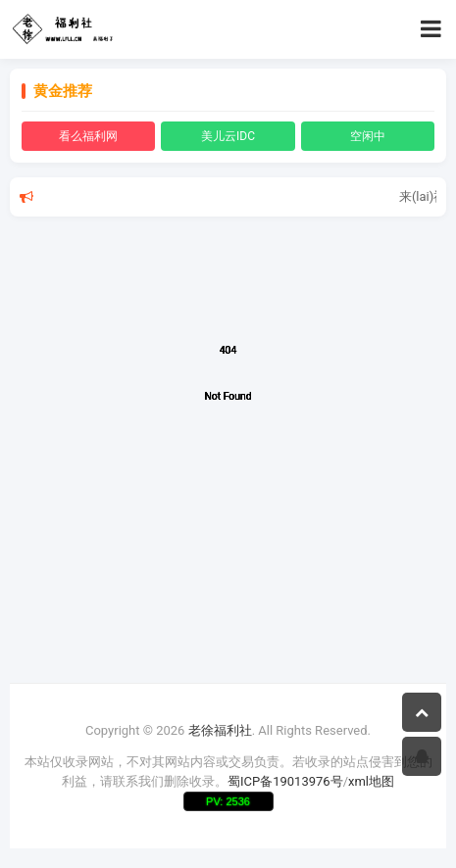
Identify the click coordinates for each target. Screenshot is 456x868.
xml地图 (371, 781)
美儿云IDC (228, 136)
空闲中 (368, 136)
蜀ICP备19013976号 (285, 781)
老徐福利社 (220, 730)
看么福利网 (88, 136)
